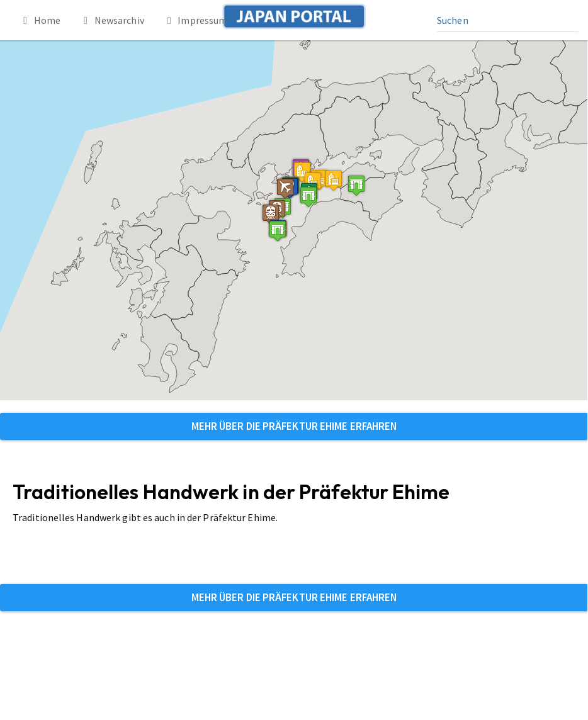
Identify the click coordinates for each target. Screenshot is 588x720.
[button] (308, 197)
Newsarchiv (112, 20)
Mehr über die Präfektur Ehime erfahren (294, 426)
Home (40, 20)
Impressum (195, 20)
